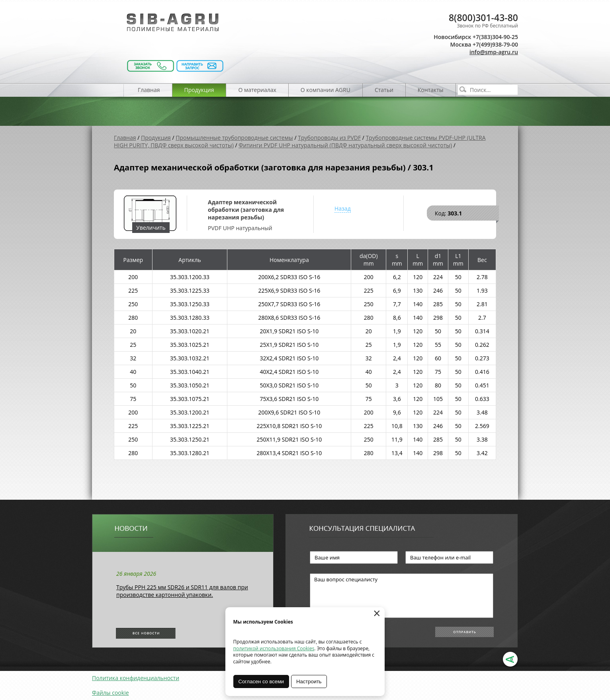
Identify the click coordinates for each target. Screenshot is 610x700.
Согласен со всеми (261, 681)
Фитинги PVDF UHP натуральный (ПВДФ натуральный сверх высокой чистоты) (345, 145)
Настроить (309, 681)
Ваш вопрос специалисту (402, 596)
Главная (149, 90)
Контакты (431, 90)
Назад (343, 208)
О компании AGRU (326, 90)
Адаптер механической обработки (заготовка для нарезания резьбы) (246, 210)
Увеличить (151, 228)
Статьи (384, 90)
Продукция (199, 90)
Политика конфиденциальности (136, 678)
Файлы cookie (110, 693)
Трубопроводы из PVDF (329, 138)
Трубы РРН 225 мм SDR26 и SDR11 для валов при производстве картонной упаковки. (182, 591)
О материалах (257, 90)
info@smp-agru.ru (494, 52)
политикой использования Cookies (274, 648)
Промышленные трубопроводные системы (234, 138)
